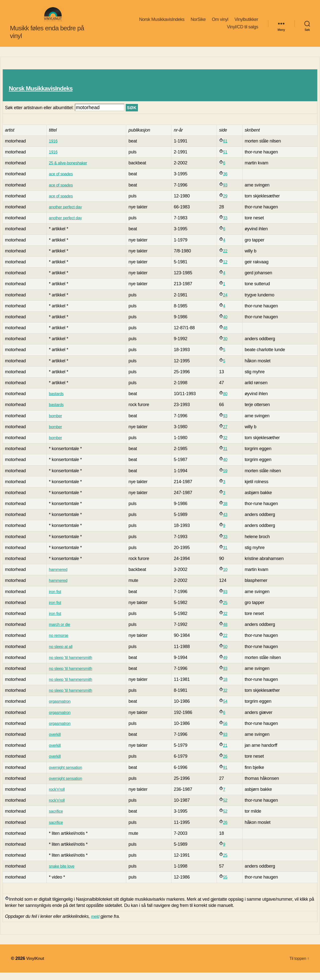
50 (228, 654)
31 (228, 456)
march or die (60, 632)
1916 (52, 148)
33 (228, 225)
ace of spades (61, 181)
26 (228, 764)
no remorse (58, 643)
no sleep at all (61, 654)
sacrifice (55, 819)
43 (228, 522)
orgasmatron (60, 709)
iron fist (54, 599)
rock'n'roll (56, 797)
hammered (58, 577)
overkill (54, 742)
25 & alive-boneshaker (69, 170)
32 (228, 445)
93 (228, 192)
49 (228, 665)
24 (228, 302)
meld (96, 924)
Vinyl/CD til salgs (242, 31)
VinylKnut (36, 966)
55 (228, 885)
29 (228, 203)
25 (228, 610)
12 (228, 269)
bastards (56, 401)
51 (228, 159)
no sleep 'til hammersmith (72, 665)
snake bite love (62, 874)
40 (228, 324)
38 (228, 511)
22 (228, 258)
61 (228, 148)
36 (228, 181)
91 (228, 775)
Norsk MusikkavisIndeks (162, 23)
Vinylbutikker (246, 23)
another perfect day (66, 214)
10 (228, 577)
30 (228, 346)
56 (228, 731)
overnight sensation (66, 775)
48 (228, 335)
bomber (55, 423)
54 (228, 709)
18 (228, 687)
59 (228, 478)
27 (228, 434)
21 (228, 753)
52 (228, 808)
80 (228, 401)
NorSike (198, 23)
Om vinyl (220, 23)
